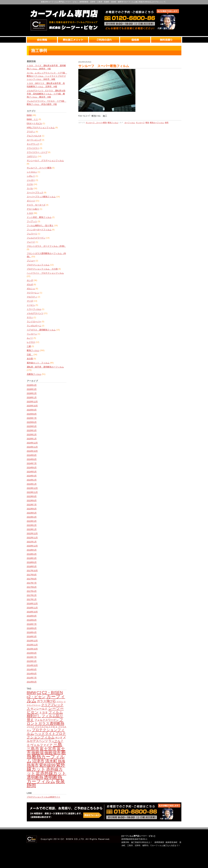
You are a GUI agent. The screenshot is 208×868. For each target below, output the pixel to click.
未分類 (30, 359)
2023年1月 (32, 529)
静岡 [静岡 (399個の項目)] (31, 785)
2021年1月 (32, 542)
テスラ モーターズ (36, 205)
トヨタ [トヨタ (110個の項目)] (43, 713)
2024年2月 (32, 480)
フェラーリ (32, 234)
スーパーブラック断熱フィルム (41, 197)
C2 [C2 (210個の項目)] (39, 693)
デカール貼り (33, 209)
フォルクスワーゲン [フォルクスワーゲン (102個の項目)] (47, 720)
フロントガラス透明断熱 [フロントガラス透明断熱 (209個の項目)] (45, 722)
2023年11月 (32, 492)
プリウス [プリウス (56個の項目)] (31, 727)
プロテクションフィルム (38, 265)
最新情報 (104, 51)
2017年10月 (32, 571)
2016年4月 (32, 632)
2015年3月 (32, 661)
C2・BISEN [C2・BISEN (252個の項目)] (52, 693)
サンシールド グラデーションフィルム (45, 160)
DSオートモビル (34, 123)
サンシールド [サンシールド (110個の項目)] (39, 709)
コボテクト (32, 156)
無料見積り (166, 40)
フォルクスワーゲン (36, 238)
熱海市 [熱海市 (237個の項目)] (33, 765)
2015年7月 (32, 657)
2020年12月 (32, 546)
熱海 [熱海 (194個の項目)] (62, 761)
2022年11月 (32, 538)
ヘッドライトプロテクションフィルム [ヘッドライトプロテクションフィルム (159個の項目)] (46, 735)
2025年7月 (32, 418)
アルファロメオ (34, 136)
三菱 (29, 346)
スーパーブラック (35, 193)
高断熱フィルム (34, 374)
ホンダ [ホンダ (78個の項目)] (59, 738)
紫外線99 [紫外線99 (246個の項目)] (47, 765)
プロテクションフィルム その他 (42, 269)
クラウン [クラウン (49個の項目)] (60, 702)
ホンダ (30, 280)
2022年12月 (32, 533)
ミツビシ (31, 305)
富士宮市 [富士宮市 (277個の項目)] (48, 749)
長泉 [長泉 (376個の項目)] (60, 781)
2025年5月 (32, 426)
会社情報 (42, 40)
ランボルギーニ (34, 326)
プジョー (31, 261)
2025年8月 (32, 414)
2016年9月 (32, 616)
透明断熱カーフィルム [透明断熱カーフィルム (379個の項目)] (45, 779)
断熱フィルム (33, 350)
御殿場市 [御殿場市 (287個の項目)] (53, 753)
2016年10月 (32, 612)
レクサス (31, 342)
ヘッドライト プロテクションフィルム (45, 273)
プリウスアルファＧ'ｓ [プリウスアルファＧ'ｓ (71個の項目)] (46, 727)
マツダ (30, 301)
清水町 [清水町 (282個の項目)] (51, 761)
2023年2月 (32, 525)
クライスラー (33, 148)
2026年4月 (32, 385)
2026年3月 (32, 389)
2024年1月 (32, 484)
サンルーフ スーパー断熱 (39, 168)
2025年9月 (32, 410)
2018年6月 (32, 562)
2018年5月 (32, 566)
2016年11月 (32, 608)
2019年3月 (32, 558)
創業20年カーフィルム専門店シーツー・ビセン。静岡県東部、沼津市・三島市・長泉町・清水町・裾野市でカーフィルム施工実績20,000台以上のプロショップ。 (104, 2)
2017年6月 (32, 587)
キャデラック (33, 144)
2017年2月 (32, 595)
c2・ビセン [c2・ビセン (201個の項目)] (36, 697)
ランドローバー (34, 322)
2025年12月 (32, 402)
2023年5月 (32, 513)
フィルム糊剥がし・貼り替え (40, 225)
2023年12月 (32, 488)
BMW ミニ (32, 119)
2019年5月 (32, 550)
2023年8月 (32, 500)
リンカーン (32, 334)
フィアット (32, 221)
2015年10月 (32, 649)
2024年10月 (32, 451)
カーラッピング (34, 140)
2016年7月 (32, 624)
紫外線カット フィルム (38, 363)
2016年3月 (32, 636)
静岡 (167, 123)
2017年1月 (32, 599)
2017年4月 (32, 591)
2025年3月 (32, 430)
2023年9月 (32, 496)
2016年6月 (32, 628)
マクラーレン (33, 293)
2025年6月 (32, 422)
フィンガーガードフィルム (39, 230)
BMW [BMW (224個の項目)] (31, 693)
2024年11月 (32, 447)
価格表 (136, 40)
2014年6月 (32, 682)
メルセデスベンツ (35, 313)
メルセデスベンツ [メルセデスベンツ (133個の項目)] (46, 739)
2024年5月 (32, 472)
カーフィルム (130, 123)
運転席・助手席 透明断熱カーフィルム (45, 367)
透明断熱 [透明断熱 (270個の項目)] (35, 777)
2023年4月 (32, 517)
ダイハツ (31, 201)
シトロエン (32, 172)
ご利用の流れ (104, 40)
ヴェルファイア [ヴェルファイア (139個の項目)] (41, 745)
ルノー (30, 338)
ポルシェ (31, 289)
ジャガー (31, 180)
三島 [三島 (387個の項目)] (58, 745)
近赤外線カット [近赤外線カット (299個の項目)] (51, 773)
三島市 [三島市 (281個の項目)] (33, 749)
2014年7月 (32, 678)
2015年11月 (32, 645)
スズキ (30, 184)
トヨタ (30, 213)
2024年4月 (32, 476)
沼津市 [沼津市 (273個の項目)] (38, 761)
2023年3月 (32, 521)
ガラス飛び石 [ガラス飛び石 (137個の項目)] (46, 701)
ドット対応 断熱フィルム (39, 217)
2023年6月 (32, 509)
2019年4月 (32, 554)
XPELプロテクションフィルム (41, 128)
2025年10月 (32, 406)
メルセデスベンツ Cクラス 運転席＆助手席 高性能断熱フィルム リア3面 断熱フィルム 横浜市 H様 (46, 94)
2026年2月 (32, 393)
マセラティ (32, 297)
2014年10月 (32, 665)
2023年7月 (32, 505)
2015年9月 (32, 653)
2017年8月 (32, 579)
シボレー (31, 176)
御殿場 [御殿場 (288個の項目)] (38, 753)
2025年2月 (32, 435)
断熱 (147, 123)
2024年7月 (32, 463)
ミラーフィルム (34, 309)
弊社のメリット (73, 40)
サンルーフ (140, 123)
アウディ (31, 132)
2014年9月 (32, 669)
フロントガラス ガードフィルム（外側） (46, 246)
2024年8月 (32, 459)
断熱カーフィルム (157, 123)
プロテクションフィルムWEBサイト (44, 797)
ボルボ (30, 284)
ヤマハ (30, 317)
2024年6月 (32, 468)
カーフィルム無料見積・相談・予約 (104, 812)
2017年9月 (32, 575)
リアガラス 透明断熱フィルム (41, 330)
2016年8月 (32, 620)
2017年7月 (32, 583)
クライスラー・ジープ (37, 152)
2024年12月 (32, 443)
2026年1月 (32, 397)
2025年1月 (32, 439)
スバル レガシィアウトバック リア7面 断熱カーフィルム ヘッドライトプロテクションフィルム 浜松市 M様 (47, 76)
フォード (31, 242)
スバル (30, 188)
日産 (30, 355)
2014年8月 (32, 674)
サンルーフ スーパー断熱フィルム (104, 66)
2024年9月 (32, 455)
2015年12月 (32, 641)
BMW (29, 115)
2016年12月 (32, 604)
